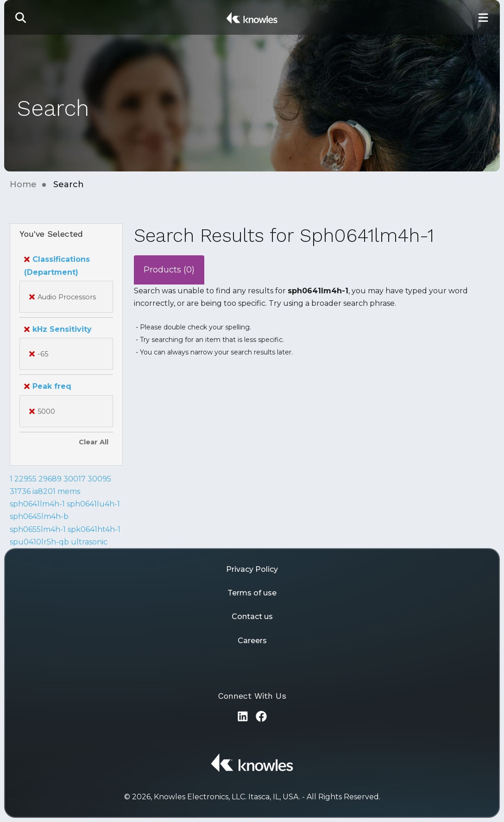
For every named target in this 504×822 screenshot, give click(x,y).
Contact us (252, 616)
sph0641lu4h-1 (93, 504)
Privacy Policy (252, 569)
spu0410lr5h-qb (39, 542)
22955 (25, 479)
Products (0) (169, 270)
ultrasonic (89, 542)
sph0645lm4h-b (39, 516)
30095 (99, 479)
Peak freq (48, 386)
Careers (252, 641)
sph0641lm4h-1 (37, 504)
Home (23, 184)
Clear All (94, 442)
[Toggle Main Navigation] (483, 17)
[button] (21, 17)
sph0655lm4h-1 (38, 529)
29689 (50, 479)
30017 (75, 479)
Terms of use (252, 593)
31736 (20, 491)
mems (69, 491)
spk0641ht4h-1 (94, 529)
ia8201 (44, 491)
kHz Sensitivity (58, 329)
